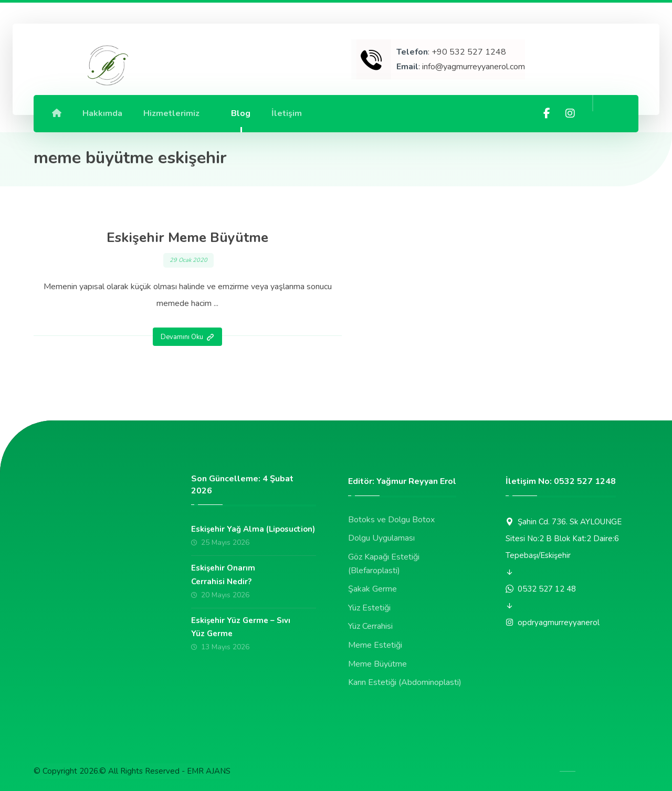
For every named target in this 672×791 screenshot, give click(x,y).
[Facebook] (547, 113)
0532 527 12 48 (541, 589)
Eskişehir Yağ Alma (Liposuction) (253, 530)
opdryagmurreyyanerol (553, 623)
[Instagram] (570, 113)
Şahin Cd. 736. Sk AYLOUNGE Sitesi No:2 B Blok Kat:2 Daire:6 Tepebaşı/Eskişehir (564, 539)
